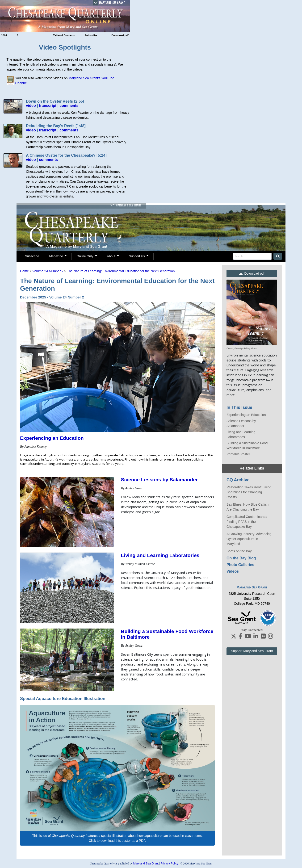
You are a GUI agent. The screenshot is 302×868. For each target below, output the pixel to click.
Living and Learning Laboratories (160, 555)
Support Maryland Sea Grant (252, 651)
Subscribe (91, 35)
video (31, 106)
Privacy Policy (170, 864)
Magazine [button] (56, 256)
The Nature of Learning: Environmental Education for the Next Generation (121, 271)
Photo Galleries (240, 565)
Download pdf (120, 35)
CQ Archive (238, 480)
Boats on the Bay (239, 551)
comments (69, 106)
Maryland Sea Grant (112, 3)
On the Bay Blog (241, 558)
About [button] (111, 256)
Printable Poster (238, 454)
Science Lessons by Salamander (159, 480)
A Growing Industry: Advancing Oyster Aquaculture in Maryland (249, 539)
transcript (48, 106)
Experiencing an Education (52, 438)
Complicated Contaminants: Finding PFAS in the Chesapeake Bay (247, 522)
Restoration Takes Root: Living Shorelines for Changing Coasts (249, 492)
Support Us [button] (137, 256)
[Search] (252, 256)
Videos (233, 571)
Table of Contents (64, 35)
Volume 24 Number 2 (48, 271)
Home (24, 271)
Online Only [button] (85, 256)
